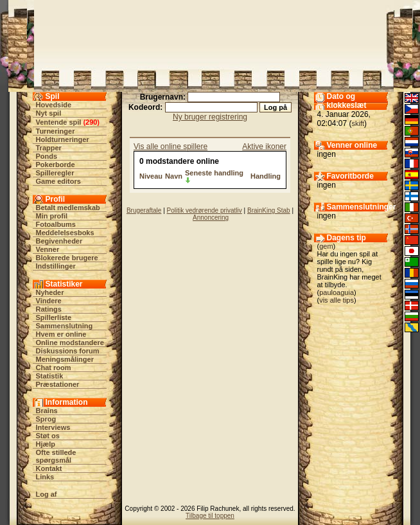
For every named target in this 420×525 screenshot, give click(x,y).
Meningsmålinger (65, 359)
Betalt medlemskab (68, 208)
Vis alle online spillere (171, 147)
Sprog (46, 419)
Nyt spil (49, 113)
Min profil (52, 216)
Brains (47, 411)
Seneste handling (214, 173)
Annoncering (211, 218)
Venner (48, 249)
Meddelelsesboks (65, 233)
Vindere (49, 301)
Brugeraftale (144, 210)
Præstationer (58, 384)
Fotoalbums (56, 224)
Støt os (48, 436)
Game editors (58, 181)
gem (326, 246)
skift (358, 123)
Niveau (151, 176)
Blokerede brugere (67, 258)
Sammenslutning (65, 326)
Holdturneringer (63, 139)
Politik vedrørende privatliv (205, 210)
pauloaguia (337, 292)
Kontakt (49, 468)
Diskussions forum (68, 351)
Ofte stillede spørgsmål (56, 456)
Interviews (53, 427)
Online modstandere (70, 343)
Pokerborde (56, 165)
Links (45, 477)
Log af (47, 494)
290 (91, 122)
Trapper (49, 148)
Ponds (47, 156)
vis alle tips (337, 300)
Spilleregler (55, 173)
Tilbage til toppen (210, 516)
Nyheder (50, 292)
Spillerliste (54, 317)
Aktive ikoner (264, 147)
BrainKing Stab (269, 210)
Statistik (50, 376)
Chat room (54, 368)
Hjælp (46, 444)
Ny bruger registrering (210, 117)
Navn (174, 176)
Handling (266, 176)
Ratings (49, 309)
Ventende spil (59, 122)
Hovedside (54, 105)
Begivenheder (59, 241)
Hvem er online (61, 334)
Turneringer (56, 131)
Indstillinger (56, 266)
